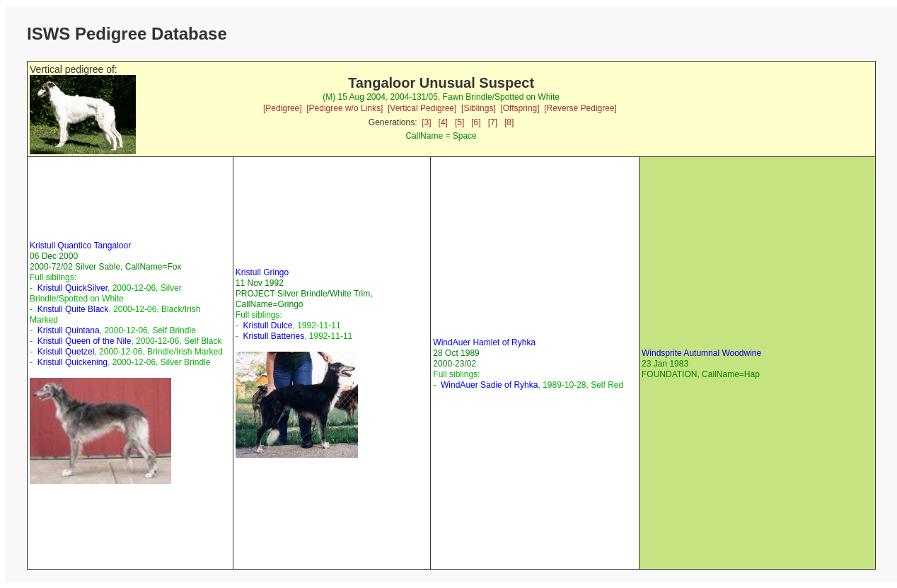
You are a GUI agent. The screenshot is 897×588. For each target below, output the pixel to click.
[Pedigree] (283, 108)
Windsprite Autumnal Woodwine (701, 353)
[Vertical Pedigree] (422, 108)
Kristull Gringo (262, 272)
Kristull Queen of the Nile (85, 341)
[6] (476, 122)
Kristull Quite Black (73, 309)
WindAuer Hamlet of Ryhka (484, 342)
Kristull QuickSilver (73, 288)
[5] (459, 122)
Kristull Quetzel (66, 352)
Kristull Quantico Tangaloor (80, 246)
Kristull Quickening (73, 362)
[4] (443, 122)
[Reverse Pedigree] (580, 108)
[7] (493, 122)
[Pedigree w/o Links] (345, 108)
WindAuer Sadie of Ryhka (489, 385)
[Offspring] (520, 108)
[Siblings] (479, 108)
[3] (426, 122)
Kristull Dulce (267, 325)
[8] (509, 122)
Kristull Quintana (69, 330)
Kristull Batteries (273, 336)
